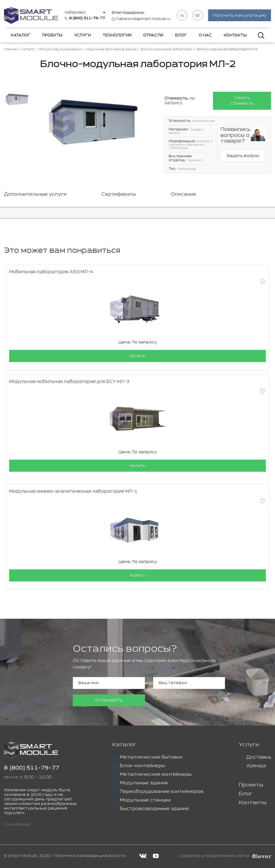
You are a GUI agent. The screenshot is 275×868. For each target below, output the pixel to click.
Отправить (109, 700)
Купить (138, 356)
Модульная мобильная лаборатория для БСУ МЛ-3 (69, 382)
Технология (117, 35)
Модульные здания (144, 783)
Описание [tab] (183, 194)
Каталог (21, 35)
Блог (181, 35)
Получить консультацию (240, 16)
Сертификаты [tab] (119, 194)
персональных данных (178, 699)
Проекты (52, 35)
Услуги (82, 35)
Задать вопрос (243, 156)
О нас (205, 35)
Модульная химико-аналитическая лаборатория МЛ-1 (73, 491)
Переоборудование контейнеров (162, 792)
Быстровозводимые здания (154, 809)
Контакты (235, 35)
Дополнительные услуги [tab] (35, 194)
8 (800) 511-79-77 (32, 768)
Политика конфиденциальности (90, 856)
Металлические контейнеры (156, 774)
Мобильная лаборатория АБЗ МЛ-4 (51, 272)
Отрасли (153, 35)
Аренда (256, 766)
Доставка (259, 757)
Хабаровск (75, 12)
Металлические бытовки (151, 757)
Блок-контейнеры (142, 766)
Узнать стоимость (242, 101)
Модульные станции (145, 800)
